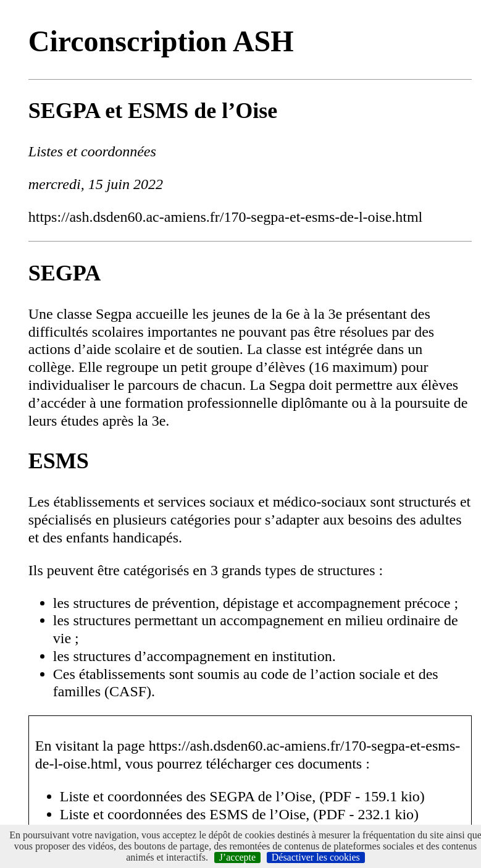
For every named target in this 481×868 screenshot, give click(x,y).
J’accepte (238, 857)
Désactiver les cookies (316, 857)
